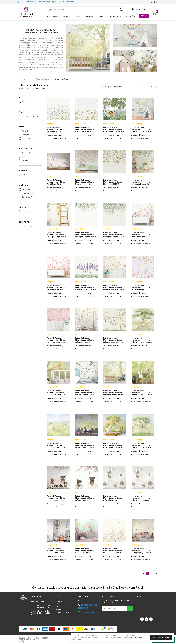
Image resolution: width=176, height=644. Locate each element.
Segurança (59, 601)
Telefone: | (34, 2)
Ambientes (78, 16)
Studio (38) (26, 101)
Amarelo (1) (26, 153)
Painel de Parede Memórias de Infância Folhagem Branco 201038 (114, 235)
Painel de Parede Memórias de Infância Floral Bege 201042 (113, 182)
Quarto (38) (26, 189)
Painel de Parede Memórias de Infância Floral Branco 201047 (84, 129)
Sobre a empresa (38, 601)
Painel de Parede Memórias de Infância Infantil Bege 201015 (56, 551)
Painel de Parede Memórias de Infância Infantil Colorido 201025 (113, 393)
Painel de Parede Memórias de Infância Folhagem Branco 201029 (114, 340)
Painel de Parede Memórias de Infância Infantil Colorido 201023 (57, 445)
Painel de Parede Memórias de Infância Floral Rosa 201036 (141, 235)
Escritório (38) (27, 197)
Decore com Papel (27, 79)
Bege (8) (25, 160)
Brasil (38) (26, 211)
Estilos (66, 16)
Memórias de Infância (59, 79)
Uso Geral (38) (27, 226)
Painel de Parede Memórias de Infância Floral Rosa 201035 (56, 287)
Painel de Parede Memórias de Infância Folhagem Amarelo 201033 (114, 287)
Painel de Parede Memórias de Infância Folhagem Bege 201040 (57, 235)
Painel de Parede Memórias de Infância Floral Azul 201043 (84, 182)
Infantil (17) (26, 138)
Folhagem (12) (27, 135)
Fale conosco (83, 601)
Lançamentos (115, 16)
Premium (101, 16)
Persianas (144, 16)
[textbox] (85, 9)
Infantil (90, 16)
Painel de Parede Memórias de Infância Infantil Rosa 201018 (84, 498)
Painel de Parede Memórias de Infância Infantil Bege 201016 (141, 498)
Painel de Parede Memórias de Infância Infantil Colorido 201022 (85, 445)
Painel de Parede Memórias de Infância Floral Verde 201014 (84, 551)
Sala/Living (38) (28, 193)
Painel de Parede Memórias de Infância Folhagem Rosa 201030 (85, 340)
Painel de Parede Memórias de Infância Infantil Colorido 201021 (113, 445)
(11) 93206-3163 (87, 612)
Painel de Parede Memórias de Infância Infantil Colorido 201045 (142, 129)
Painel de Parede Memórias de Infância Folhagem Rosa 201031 (57, 340)
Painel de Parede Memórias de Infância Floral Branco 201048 (56, 129)
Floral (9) (25, 131)
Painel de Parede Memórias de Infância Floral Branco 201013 (113, 551)
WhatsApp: (63, 2)
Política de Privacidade (63, 604)
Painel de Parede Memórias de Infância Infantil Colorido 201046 (113, 129)
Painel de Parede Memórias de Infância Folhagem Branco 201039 (86, 235)
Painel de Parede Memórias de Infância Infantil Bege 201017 (113, 498)
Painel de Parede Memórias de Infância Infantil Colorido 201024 (142, 393)
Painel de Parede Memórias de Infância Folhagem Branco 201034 (86, 287)
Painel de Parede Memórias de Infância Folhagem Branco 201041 (142, 182)
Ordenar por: (106, 87)
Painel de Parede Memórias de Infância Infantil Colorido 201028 (142, 340)
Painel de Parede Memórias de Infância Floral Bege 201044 (56, 182)
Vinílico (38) (26, 175)
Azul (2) (25, 157)
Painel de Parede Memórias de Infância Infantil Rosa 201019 (56, 498)
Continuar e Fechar (161, 637)
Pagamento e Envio (62, 613)
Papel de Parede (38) (30, 116)
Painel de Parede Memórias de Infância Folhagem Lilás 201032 (141, 287)
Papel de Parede (52, 16)
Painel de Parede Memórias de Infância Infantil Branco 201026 (85, 393)
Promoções (130, 16)
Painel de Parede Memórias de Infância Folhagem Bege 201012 (141, 551)
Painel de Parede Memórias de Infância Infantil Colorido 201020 (142, 445)
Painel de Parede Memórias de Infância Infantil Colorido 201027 (57, 393)
